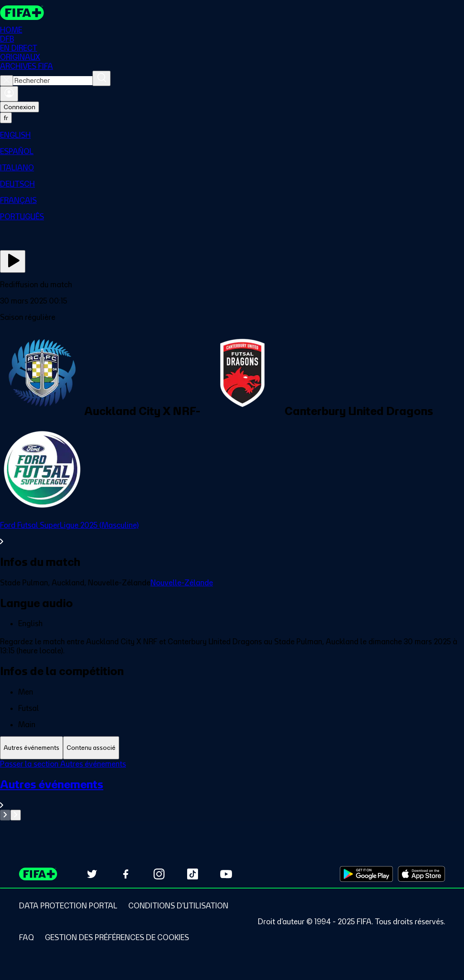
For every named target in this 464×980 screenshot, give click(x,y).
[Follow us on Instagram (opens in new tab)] (159, 874)
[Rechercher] (101, 78)
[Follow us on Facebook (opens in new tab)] (126, 874)
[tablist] (232, 748)
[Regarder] (13, 261)
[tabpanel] (232, 790)
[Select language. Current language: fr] (6, 118)
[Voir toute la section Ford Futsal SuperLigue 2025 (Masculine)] (232, 533)
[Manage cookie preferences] (117, 937)
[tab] (31, 748)
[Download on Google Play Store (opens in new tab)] (366, 874)
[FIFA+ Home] (22, 13)
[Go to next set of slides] (16, 815)
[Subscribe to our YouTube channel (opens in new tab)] (226, 874)
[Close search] (7, 81)
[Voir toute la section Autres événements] (232, 794)
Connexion (19, 107)
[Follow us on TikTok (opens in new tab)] (193, 874)
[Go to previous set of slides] (5, 815)
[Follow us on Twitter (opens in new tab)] (92, 874)
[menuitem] (232, 135)
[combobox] (53, 81)
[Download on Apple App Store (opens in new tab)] (421, 874)
